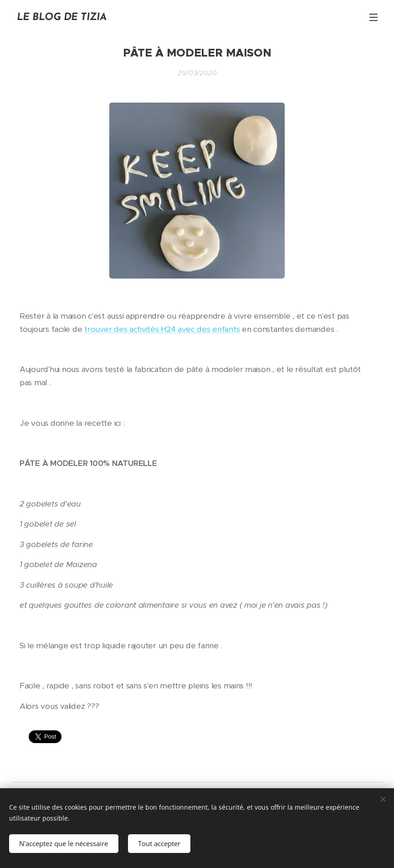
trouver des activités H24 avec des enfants (162, 329)
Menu (374, 17)
